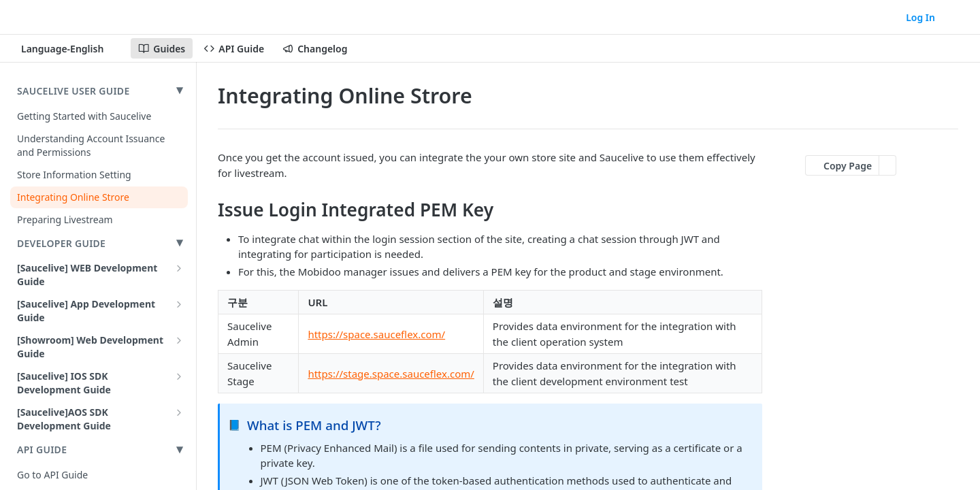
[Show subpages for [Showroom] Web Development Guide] (179, 340)
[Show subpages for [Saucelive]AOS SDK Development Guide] (179, 412)
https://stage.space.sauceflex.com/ (391, 374)
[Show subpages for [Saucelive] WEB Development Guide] (179, 268)
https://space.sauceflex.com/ (376, 334)
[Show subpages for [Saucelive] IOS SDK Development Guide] (179, 376)
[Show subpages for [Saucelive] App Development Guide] (179, 304)
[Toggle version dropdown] (70, 48)
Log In (920, 17)
